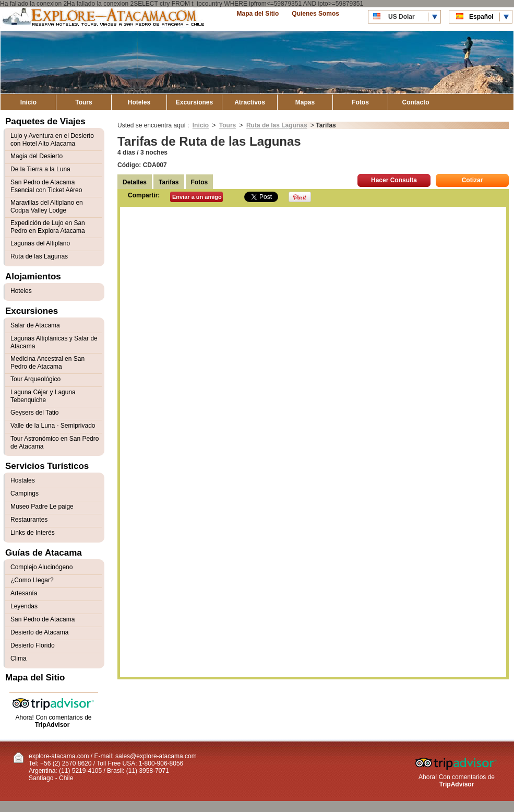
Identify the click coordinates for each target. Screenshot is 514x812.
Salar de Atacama (35, 325)
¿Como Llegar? (32, 580)
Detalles (135, 182)
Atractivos (250, 102)
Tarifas (169, 182)
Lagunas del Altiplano (40, 243)
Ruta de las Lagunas (277, 125)
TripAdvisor (52, 725)
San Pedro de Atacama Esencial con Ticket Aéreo (46, 186)
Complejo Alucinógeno (41, 567)
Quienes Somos (315, 14)
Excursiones (194, 102)
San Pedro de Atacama (43, 619)
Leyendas (24, 606)
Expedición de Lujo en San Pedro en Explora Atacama (48, 227)
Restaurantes (29, 520)
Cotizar (473, 180)
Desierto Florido (33, 645)
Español (481, 17)
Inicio (28, 102)
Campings (25, 493)
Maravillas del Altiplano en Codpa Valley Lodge (47, 207)
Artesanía (24, 593)
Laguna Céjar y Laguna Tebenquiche (43, 396)
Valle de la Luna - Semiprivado (53, 426)
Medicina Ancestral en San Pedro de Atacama (47, 363)
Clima (19, 658)
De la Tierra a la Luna (40, 169)
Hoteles (139, 102)
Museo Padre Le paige (42, 507)
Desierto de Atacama (39, 632)
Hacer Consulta (394, 180)
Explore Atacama (104, 19)
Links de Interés (33, 533)
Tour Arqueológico (35, 379)
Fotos (360, 102)
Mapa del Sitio (258, 14)
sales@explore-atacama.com (156, 756)
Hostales (23, 480)
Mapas (305, 102)
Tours (83, 102)
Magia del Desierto (37, 156)
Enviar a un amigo (197, 197)
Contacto (416, 102)
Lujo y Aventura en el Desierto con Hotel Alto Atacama (52, 140)
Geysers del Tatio (35, 413)
